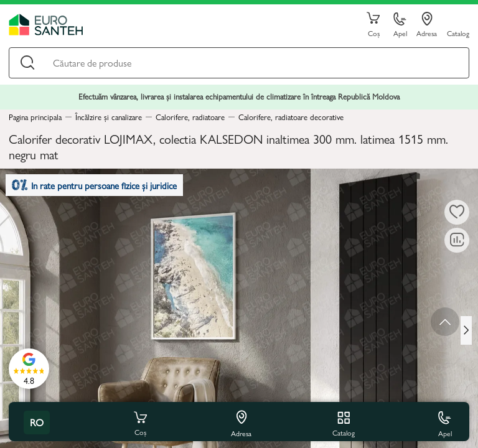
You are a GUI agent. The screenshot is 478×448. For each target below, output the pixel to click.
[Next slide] (466, 330)
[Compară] (457, 240)
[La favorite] (457, 212)
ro (37, 422)
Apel (400, 25)
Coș (373, 25)
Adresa (427, 25)
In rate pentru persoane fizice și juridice (94, 185)
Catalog (458, 33)
